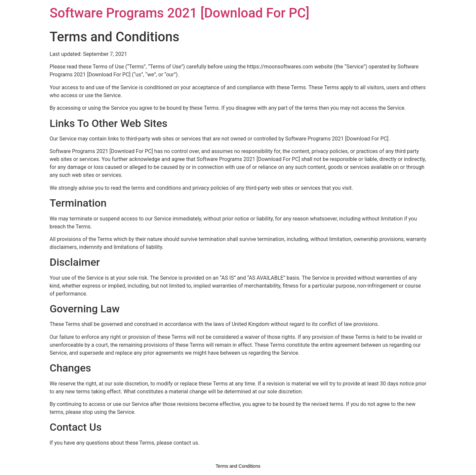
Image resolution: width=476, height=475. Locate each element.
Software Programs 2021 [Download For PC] (179, 13)
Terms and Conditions (238, 466)
